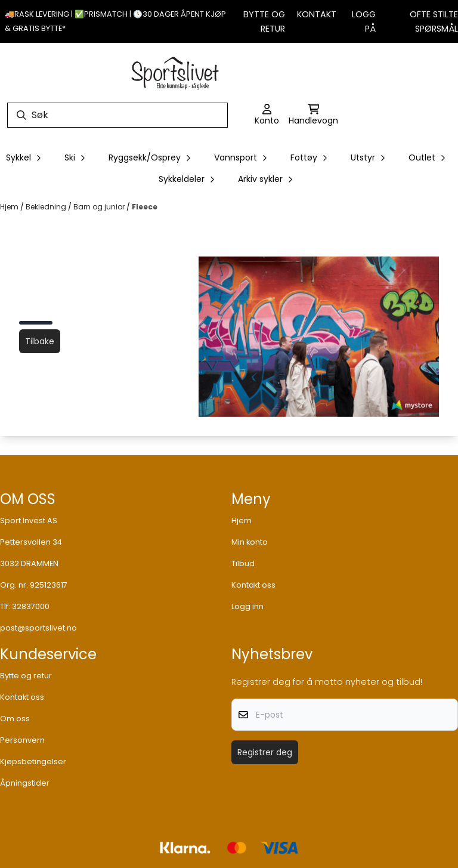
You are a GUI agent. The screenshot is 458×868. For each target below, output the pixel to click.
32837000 (31, 606)
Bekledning (47, 207)
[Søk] (117, 115)
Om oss (15, 719)
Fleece (145, 207)
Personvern (22, 740)
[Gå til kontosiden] (267, 115)
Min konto (250, 542)
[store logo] (175, 72)
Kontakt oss (253, 585)
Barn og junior (100, 207)
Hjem (10, 207)
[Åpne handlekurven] (313, 115)
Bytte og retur (26, 676)
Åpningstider (25, 783)
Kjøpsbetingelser (33, 762)
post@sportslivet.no (38, 628)
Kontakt (317, 14)
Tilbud (243, 563)
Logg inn (247, 606)
